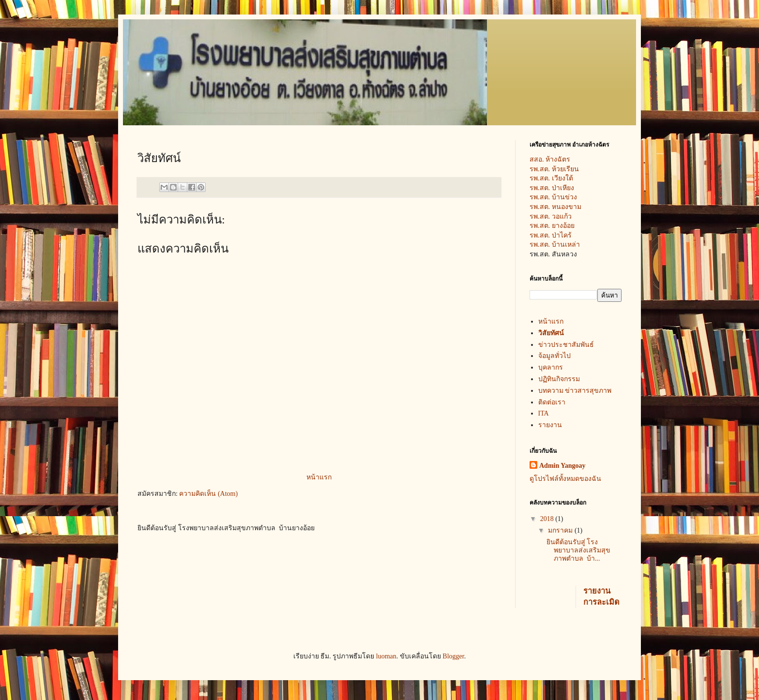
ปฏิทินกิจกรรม (559, 379)
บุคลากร (551, 367)
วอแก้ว (562, 216)
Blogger (453, 656)
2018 (548, 519)
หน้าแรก (319, 477)
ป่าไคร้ (562, 235)
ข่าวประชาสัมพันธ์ (566, 345)
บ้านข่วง (564, 197)
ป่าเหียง (563, 188)
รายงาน (550, 425)
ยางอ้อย (563, 226)
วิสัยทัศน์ (551, 333)
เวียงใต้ (562, 178)
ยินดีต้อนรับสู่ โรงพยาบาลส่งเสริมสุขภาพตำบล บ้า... (578, 550)
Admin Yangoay (562, 466)
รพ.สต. (541, 178)
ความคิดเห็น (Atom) (208, 494)
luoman (386, 656)
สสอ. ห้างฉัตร (557, 159)
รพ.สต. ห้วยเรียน (557, 169)
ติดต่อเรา (552, 402)
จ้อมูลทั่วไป (554, 356)
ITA (544, 413)
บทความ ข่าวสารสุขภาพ (575, 391)
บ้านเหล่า (566, 245)
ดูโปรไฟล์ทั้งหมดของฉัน (565, 479)
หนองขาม (567, 207)
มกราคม (561, 530)
